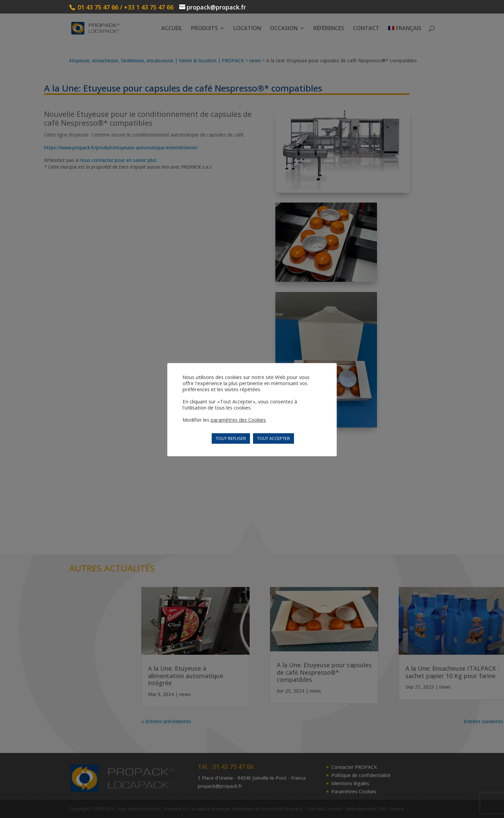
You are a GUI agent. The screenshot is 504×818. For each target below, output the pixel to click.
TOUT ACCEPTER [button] (274, 438)
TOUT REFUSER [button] (231, 438)
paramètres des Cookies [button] (238, 420)
